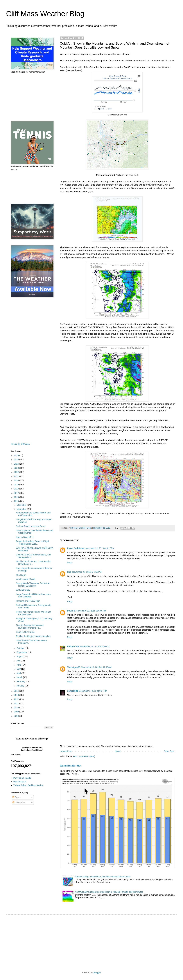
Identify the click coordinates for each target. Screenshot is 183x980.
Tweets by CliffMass (20, 444)
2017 (17, 493)
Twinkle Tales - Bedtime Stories (28, 785)
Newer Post (66, 751)
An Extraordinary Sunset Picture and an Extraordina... (33, 514)
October (21, 648)
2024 (17, 464)
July (19, 661)
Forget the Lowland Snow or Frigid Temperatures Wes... (32, 543)
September (22, 652)
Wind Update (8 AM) (26, 579)
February (21, 681)
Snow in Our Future (25, 632)
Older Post (169, 751)
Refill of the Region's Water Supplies (33, 636)
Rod (69, 572)
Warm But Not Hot (70, 766)
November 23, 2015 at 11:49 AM (96, 667)
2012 (17, 699)
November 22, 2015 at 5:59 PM (87, 572)
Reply (70, 563)
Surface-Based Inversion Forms (31, 526)
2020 (17, 480)
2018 (17, 489)
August (20, 657)
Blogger (97, 973)
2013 (17, 695)
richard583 (73, 691)
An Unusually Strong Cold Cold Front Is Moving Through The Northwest (109, 892)
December (22, 505)
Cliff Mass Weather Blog (45, 14)
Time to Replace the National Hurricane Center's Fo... (30, 627)
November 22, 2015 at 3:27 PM (100, 548)
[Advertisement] (32, 97)
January (21, 686)
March (20, 677)
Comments (19, 803)
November (22, 509)
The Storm (21, 575)
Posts (16, 797)
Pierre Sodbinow (75, 548)
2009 (17, 712)
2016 (17, 497)
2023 (17, 468)
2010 (17, 708)
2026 (17, 455)
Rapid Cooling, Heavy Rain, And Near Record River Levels (103, 877)
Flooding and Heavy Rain (28, 601)
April (19, 673)
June (19, 665)
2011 (17, 703)
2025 (17, 460)
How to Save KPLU (25, 537)
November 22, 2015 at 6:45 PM (91, 611)
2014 (17, 691)
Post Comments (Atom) (84, 756)
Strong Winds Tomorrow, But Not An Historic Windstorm (33, 585)
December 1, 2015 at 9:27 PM (93, 691)
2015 (17, 501)
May (19, 669)
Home (118, 751)
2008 (17, 716)
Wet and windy (23, 590)
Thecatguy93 (74, 667)
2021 (17, 476)
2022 (17, 472)
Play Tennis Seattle (22, 778)
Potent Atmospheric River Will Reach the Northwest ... (33, 613)
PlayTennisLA (20, 782)
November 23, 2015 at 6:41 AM (95, 646)
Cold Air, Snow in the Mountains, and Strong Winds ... (33, 556)
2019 (17, 485)
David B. (71, 611)
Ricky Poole (73, 646)
